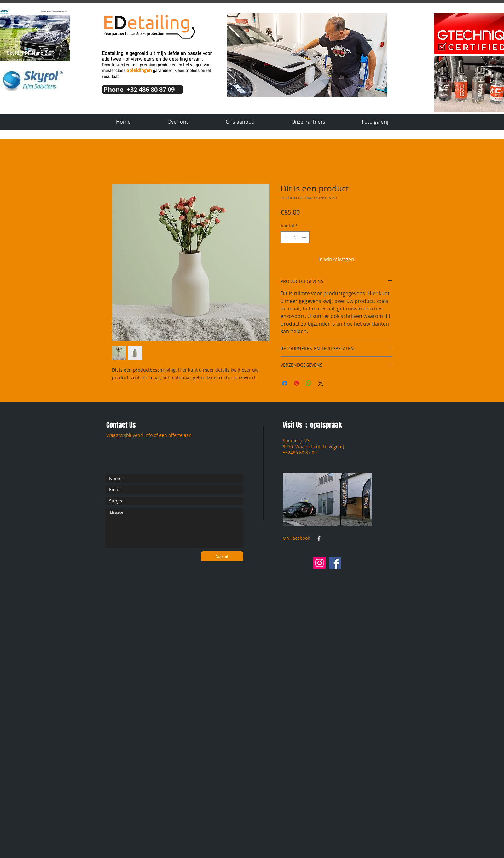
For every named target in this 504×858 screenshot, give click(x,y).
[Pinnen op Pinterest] (297, 383)
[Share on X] (321, 383)
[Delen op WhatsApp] (309, 383)
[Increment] (305, 237)
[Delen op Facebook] (285, 383)
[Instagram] (319, 563)
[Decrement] (285, 237)
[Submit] (222, 556)
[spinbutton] (295, 237)
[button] (307, 55)
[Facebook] (335, 563)
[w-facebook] (319, 538)
